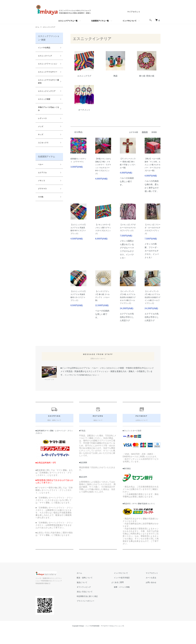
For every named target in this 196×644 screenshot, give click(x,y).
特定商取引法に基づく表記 (94, 612)
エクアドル (42, 173)
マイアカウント (133, 12)
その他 (41, 197)
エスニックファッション (48, 64)
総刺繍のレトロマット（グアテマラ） (77, 162)
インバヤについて (129, 21)
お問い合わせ (152, 598)
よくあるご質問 (124, 598)
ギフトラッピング (90, 603)
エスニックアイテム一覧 (68, 21)
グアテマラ (42, 189)
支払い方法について (91, 607)
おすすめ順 (132, 132)
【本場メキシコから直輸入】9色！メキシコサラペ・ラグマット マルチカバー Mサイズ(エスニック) (102, 169)
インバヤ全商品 (44, 48)
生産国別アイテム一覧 (100, 21)
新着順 (154, 132)
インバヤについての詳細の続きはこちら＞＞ (84, 390)
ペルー (41, 164)
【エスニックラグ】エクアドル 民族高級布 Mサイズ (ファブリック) (78, 237)
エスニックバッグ (45, 56)
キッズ (41, 134)
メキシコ (41, 181)
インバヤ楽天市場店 (126, 593)
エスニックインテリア (51, 27)
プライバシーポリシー (92, 616)
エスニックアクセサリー (48, 72)
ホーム (38, 27)
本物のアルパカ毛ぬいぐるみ (48, 109)
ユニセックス (43, 143)
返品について (88, 598)
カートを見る (152, 593)
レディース (42, 118)
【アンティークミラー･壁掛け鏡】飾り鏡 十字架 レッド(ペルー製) (127, 166)
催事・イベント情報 (126, 603)
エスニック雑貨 (44, 99)
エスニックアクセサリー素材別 (48, 81)
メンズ (41, 126)
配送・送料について (91, 593)
